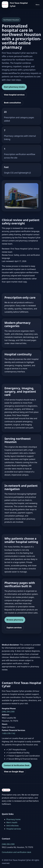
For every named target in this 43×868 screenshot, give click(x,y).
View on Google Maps (14, 772)
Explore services (14, 628)
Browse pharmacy (15, 620)
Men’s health (12, 822)
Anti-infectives (12, 826)
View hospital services (14, 95)
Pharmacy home (13, 819)
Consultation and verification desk (17, 852)
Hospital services (14, 829)
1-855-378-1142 (8, 733)
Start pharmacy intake (14, 87)
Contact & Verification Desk (17, 765)
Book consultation (12, 103)
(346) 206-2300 (8, 712)
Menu (38, 5)
